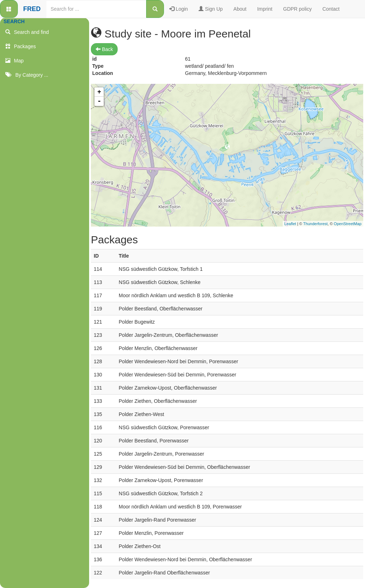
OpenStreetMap (348, 224)
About (240, 9)
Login (179, 9)
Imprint (265, 9)
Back (104, 49)
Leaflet (290, 224)
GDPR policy (297, 9)
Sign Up (211, 9)
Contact (331, 9)
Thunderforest (315, 224)
